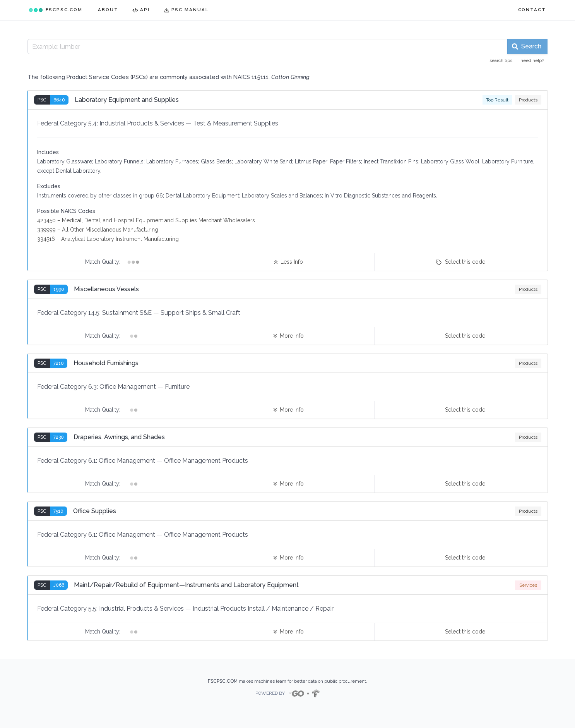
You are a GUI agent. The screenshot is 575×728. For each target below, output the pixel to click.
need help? (532, 60)
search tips (501, 60)
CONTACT (532, 10)
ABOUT (108, 10)
